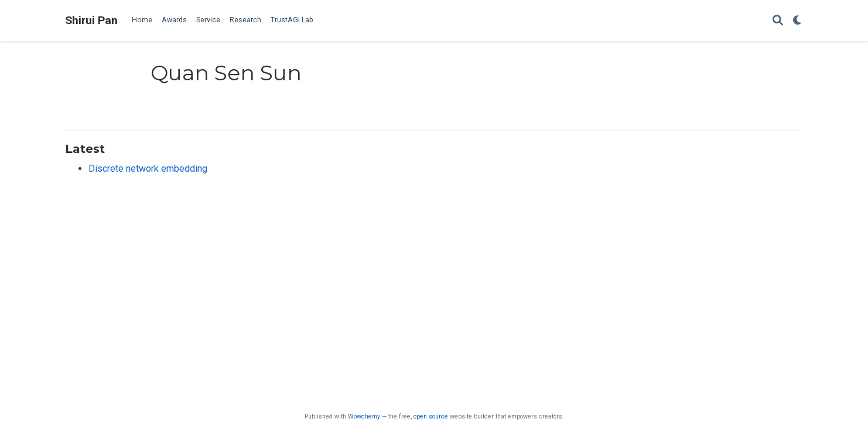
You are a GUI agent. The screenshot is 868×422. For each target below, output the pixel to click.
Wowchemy (364, 416)
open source (431, 416)
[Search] (778, 21)
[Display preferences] (798, 21)
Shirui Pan (91, 20)
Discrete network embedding (148, 169)
